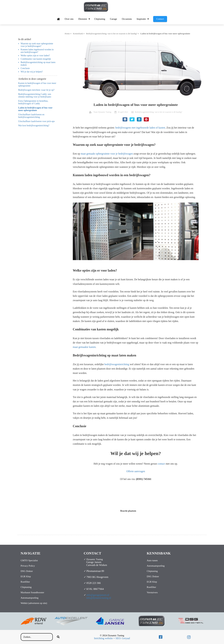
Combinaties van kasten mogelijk (36, 59)
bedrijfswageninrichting (117, 364)
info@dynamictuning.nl (99, 598)
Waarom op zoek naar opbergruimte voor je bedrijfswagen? (37, 45)
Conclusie (25, 68)
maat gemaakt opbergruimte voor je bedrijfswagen (107, 154)
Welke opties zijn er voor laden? (35, 56)
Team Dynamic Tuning (102, 112)
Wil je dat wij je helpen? (32, 72)
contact (161, 464)
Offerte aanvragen (136, 471)
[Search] (58, 637)
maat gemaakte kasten (84, 347)
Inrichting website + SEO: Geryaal (112, 638)
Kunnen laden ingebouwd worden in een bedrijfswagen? (37, 51)
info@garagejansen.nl (98, 595)
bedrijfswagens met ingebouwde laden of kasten (140, 128)
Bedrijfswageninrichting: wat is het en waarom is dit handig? (159, 112)
